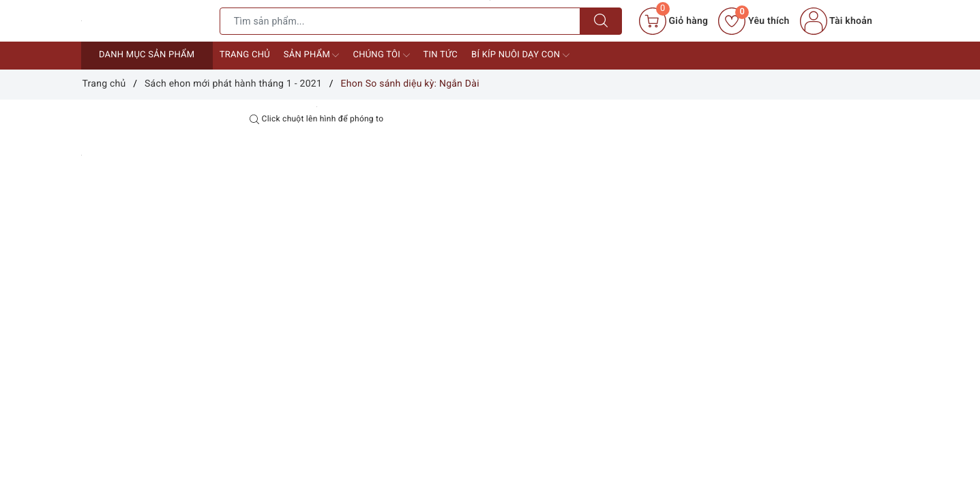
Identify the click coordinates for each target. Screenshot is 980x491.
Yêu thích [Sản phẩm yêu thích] (754, 21)
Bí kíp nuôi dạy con (520, 55)
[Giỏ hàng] (673, 21)
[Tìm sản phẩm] (400, 21)
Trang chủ (245, 55)
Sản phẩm (312, 55)
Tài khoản (836, 21)
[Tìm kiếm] (601, 21)
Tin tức (441, 55)
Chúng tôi (381, 55)
